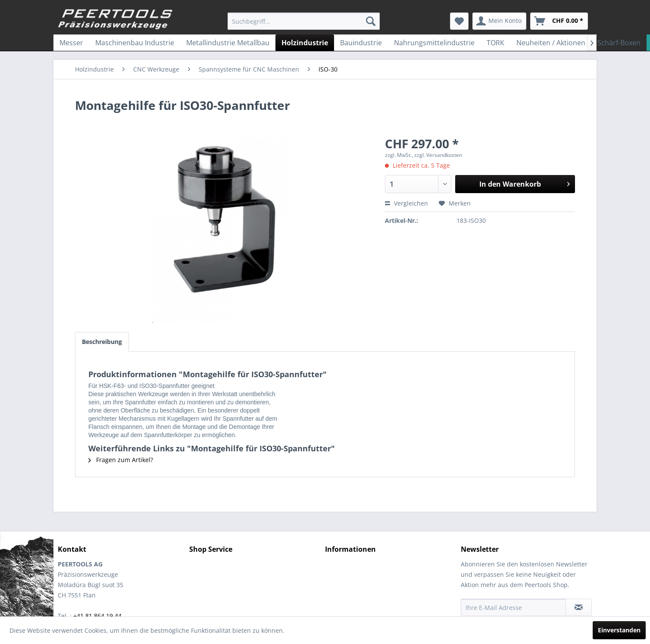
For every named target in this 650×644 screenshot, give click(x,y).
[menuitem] (304, 21)
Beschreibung (102, 342)
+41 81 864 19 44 (97, 616)
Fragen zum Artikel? (121, 460)
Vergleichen (406, 203)
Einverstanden (619, 630)
